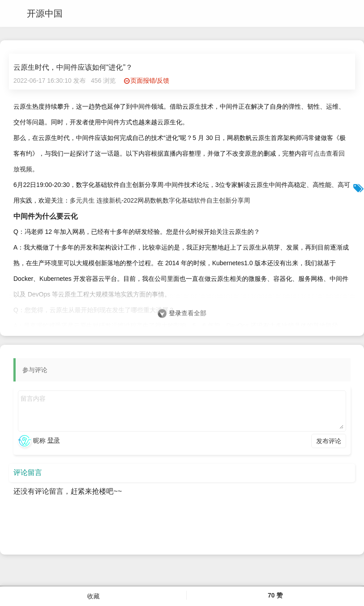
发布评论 (329, 441)
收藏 (93, 596)
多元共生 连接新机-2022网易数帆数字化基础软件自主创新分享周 (160, 200)
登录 (175, 313)
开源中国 (45, 13)
